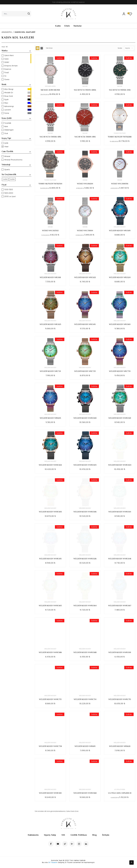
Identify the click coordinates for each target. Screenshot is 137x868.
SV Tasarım (53, 862)
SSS (63, 835)
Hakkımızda (33, 835)
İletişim (106, 835)
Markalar (78, 26)
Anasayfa (7, 32)
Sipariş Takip (50, 835)
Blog (95, 835)
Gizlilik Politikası (79, 835)
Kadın (58, 26)
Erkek (67, 26)
